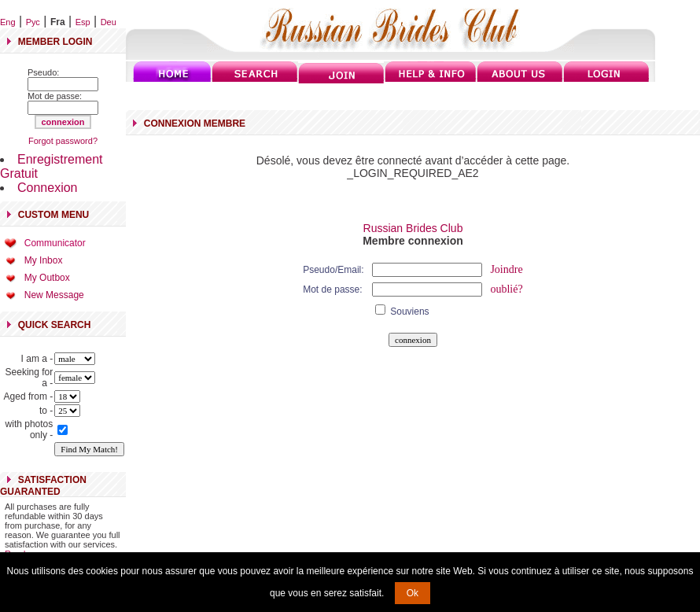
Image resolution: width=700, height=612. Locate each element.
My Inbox (44, 260)
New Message (54, 295)
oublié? (506, 289)
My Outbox (47, 278)
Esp (83, 22)
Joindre (506, 269)
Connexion (48, 188)
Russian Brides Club (413, 228)
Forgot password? (63, 141)
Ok (413, 593)
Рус (33, 22)
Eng (8, 22)
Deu (109, 22)
